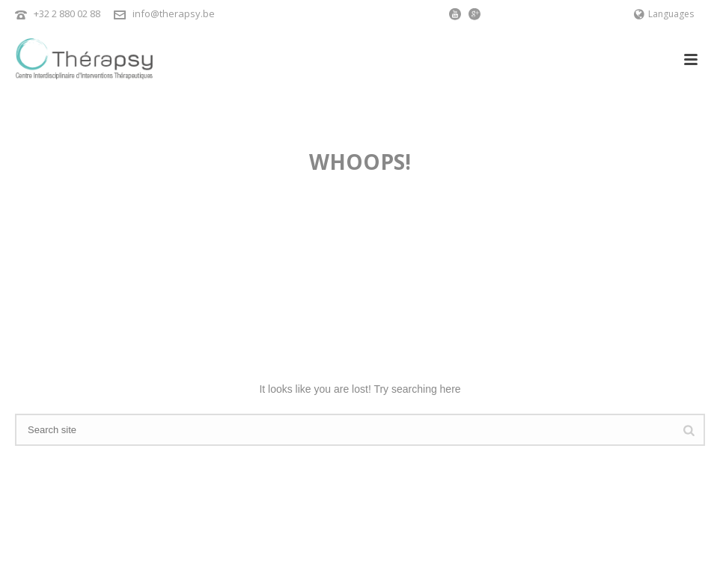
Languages (664, 14)
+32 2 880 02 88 (67, 13)
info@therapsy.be (174, 13)
